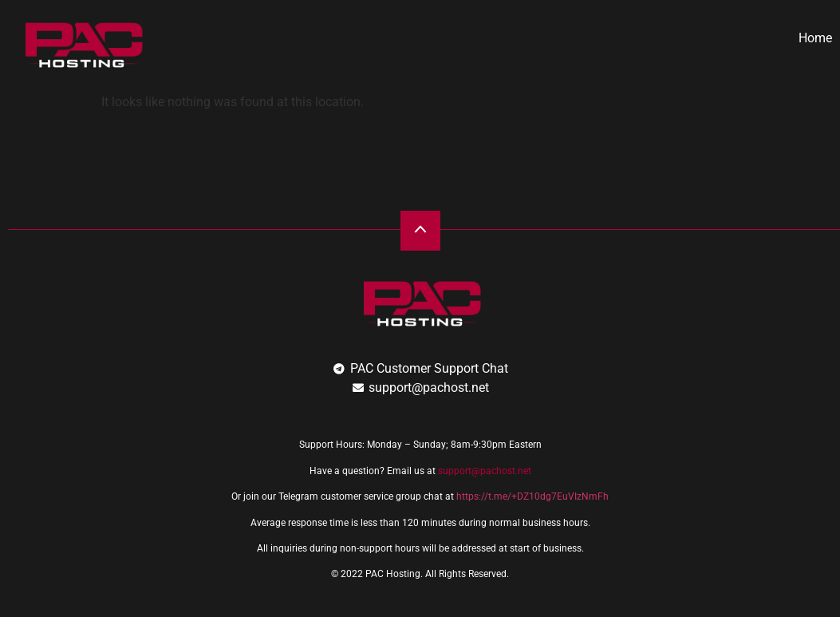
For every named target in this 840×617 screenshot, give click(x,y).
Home (815, 38)
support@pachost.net (485, 471)
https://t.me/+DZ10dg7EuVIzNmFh (532, 496)
